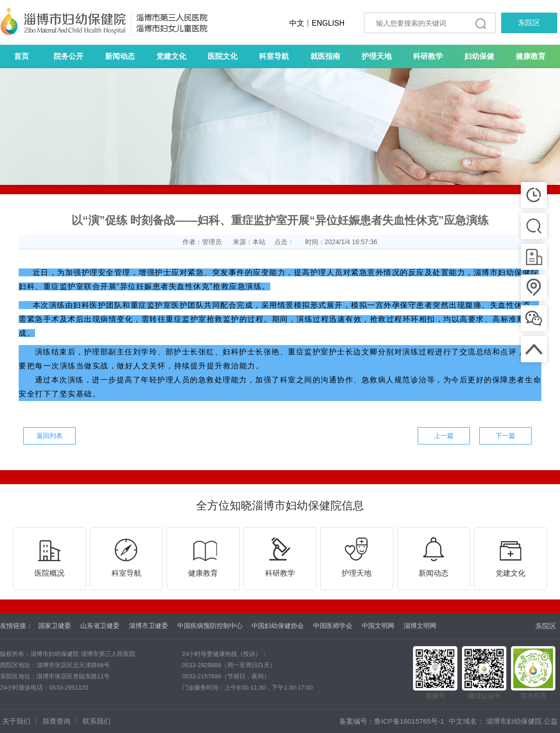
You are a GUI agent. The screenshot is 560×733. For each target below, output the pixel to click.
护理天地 (377, 56)
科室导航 (274, 56)
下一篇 (505, 436)
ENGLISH (328, 23)
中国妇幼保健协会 (278, 626)
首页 (21, 56)
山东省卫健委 (100, 626)
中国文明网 (378, 626)
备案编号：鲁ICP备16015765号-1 (392, 721)
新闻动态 (120, 56)
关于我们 (16, 721)
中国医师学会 (333, 626)
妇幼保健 (479, 56)
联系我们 (97, 721)
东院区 (529, 23)
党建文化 (171, 56)
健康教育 (531, 56)
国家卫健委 (55, 626)
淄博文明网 (420, 626)
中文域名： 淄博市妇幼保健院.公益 (503, 721)
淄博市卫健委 (148, 626)
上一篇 (444, 436)
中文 (297, 23)
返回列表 (49, 436)
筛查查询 (56, 721)
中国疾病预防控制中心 (210, 626)
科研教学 (428, 56)
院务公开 (69, 56)
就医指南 (325, 56)
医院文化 (223, 56)
